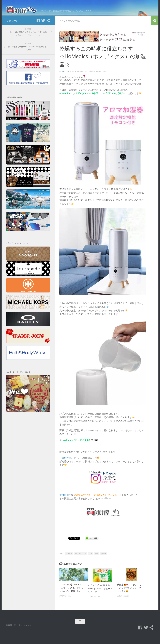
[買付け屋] (48, 30)
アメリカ (69, 563)
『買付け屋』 (66, 467)
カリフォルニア (81, 563)
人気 (91, 563)
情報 (97, 563)
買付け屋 (66, 81)
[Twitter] (43, 30)
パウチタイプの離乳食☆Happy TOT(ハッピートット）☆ (100, 598)
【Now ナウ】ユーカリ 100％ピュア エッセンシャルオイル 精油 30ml (71, 597)
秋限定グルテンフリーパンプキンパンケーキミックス (129, 597)
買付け (104, 563)
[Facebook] (38, 30)
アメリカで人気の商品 (70, 30)
